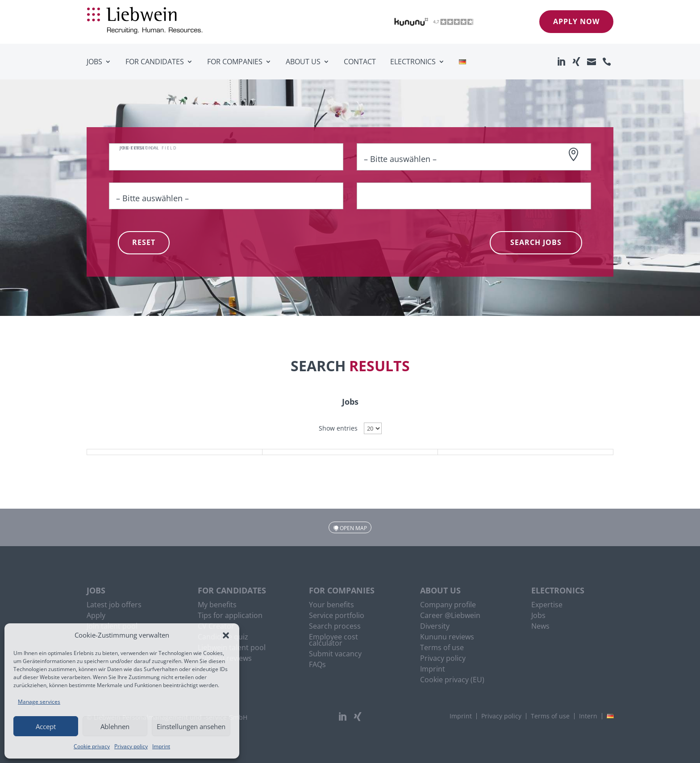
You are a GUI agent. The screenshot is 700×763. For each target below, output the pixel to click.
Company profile (448, 605)
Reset (144, 242)
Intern (588, 716)
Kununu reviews (447, 638)
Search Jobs (536, 242)
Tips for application (230, 616)
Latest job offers (114, 605)
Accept (46, 726)
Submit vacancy (335, 655)
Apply (96, 616)
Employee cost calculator (333, 641)
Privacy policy (131, 746)
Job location (139, 148)
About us (303, 62)
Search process (335, 627)
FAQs (317, 665)
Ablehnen (115, 726)
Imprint (161, 746)
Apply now (576, 21)
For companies (235, 62)
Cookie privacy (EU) (452, 680)
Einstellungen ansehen (191, 726)
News (540, 627)
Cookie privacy (92, 746)
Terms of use (442, 648)
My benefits (217, 605)
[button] (226, 635)
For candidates (155, 62)
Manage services (39, 702)
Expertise (547, 605)
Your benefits (331, 605)
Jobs (94, 62)
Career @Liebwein (450, 616)
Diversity (435, 627)
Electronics (413, 62)
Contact (360, 62)
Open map (353, 528)
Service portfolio (337, 616)
